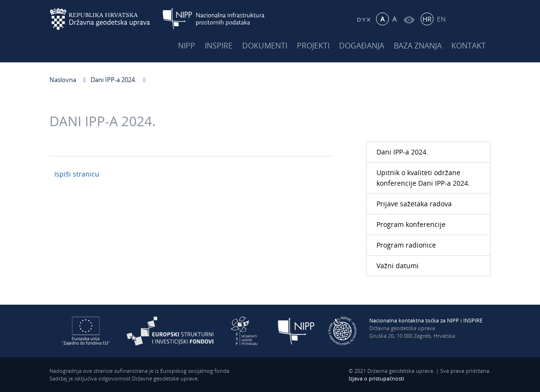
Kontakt (469, 46)
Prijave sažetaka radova (414, 204)
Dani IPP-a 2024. (113, 80)
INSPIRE (219, 46)
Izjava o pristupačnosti (376, 378)
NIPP (187, 46)
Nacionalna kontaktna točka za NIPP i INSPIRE (426, 320)
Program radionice (406, 245)
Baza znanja (418, 46)
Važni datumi (398, 266)
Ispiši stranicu (77, 174)
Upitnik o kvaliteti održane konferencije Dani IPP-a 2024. (423, 178)
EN (441, 19)
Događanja (362, 46)
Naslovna (63, 80)
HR (427, 19)
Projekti (313, 46)
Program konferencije (411, 224)
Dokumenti (265, 46)
